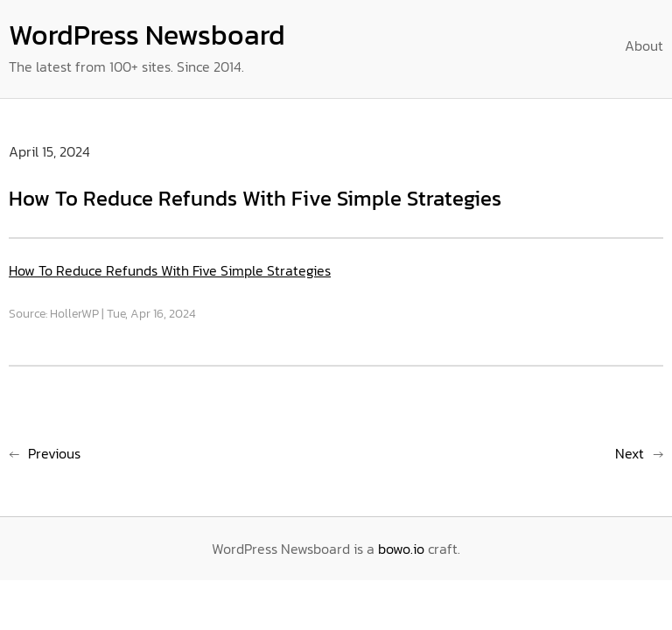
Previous (54, 453)
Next (630, 453)
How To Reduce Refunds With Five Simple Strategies (170, 270)
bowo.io (401, 549)
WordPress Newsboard (147, 35)
